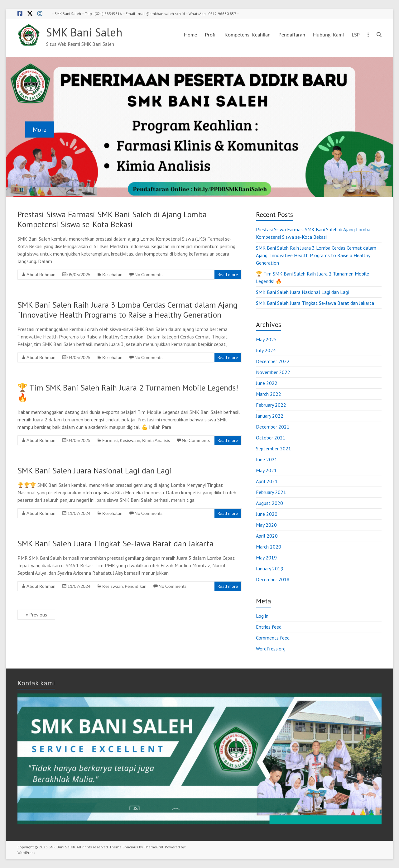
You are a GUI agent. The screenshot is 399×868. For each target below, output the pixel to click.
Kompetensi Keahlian (248, 34)
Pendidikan (136, 586)
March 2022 (269, 394)
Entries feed (269, 627)
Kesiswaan (130, 440)
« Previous (36, 615)
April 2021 (267, 481)
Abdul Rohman (41, 274)
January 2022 (270, 416)
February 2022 (271, 405)
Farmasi (110, 440)
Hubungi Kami (328, 34)
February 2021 (271, 492)
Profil (211, 34)
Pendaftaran (292, 34)
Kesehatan (112, 274)
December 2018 (273, 579)
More (40, 129)
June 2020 (267, 514)
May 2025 (266, 339)
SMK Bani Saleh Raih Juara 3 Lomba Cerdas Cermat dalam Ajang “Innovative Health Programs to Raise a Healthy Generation (127, 310)
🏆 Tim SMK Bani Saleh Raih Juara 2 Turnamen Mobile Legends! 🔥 (128, 393)
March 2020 (269, 547)
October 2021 (271, 438)
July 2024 (266, 350)
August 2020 (269, 503)
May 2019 (266, 558)
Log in (262, 616)
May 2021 (266, 470)
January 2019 (270, 568)
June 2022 (267, 383)
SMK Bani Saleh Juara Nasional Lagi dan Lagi (94, 470)
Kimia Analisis (156, 440)
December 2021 (273, 427)
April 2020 (267, 536)
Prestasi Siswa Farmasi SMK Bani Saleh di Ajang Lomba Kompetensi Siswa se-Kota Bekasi (112, 219)
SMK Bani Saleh (84, 32)
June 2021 (267, 459)
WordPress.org (271, 649)
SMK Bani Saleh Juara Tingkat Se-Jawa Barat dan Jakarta (115, 543)
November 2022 (273, 372)
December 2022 (273, 361)
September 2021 (274, 448)
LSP (356, 34)
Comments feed (273, 638)
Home (190, 34)
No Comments (148, 274)
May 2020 (266, 525)
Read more (228, 275)
